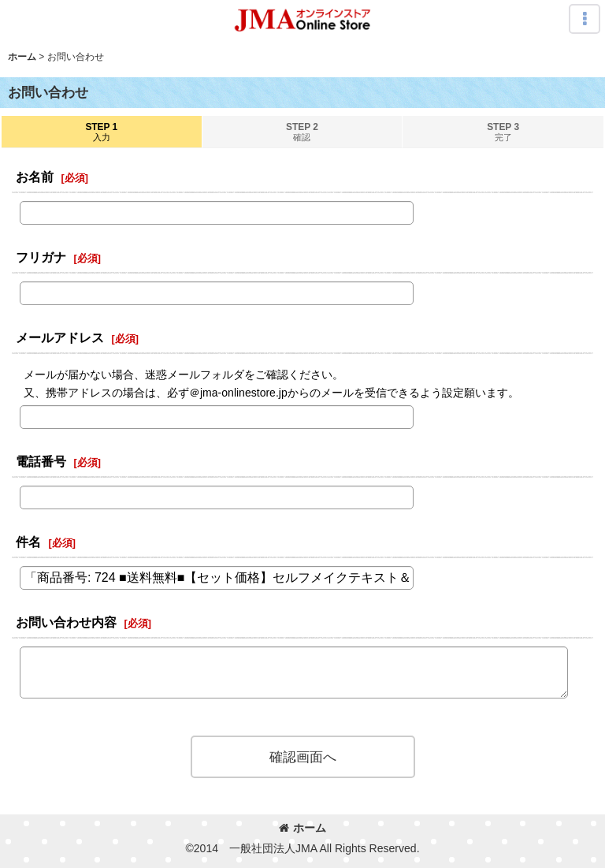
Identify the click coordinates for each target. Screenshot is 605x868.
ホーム (302, 828)
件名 (28, 542)
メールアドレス (60, 337)
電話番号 (41, 461)
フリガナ (41, 257)
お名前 (35, 177)
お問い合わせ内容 (66, 622)
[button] (585, 19)
